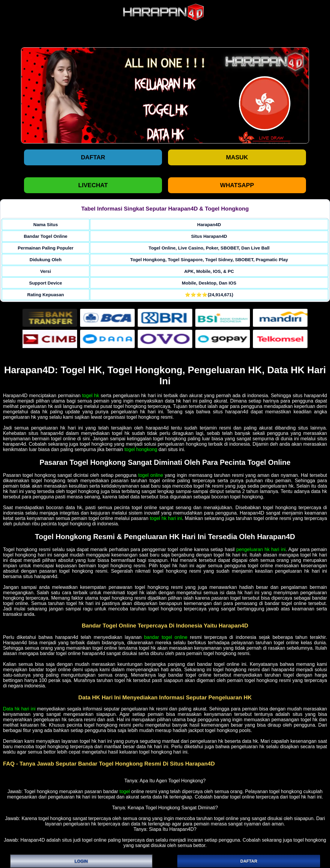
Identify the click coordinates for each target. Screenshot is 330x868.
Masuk (237, 157)
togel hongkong (141, 449)
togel (125, 791)
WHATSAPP (237, 185)
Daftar (93, 157)
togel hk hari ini (166, 518)
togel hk (91, 396)
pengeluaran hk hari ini (261, 549)
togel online (151, 475)
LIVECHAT (93, 185)
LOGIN (81, 861)
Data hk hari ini (19, 709)
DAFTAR (249, 861)
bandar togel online (166, 637)
